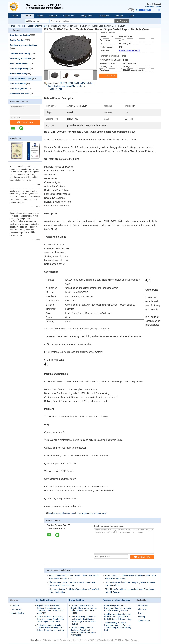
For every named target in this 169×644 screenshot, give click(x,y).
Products (27, 16)
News (132, 16)
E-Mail (141, 613)
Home (15, 16)
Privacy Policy (36, 640)
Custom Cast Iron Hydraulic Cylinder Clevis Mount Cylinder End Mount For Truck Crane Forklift (84, 609)
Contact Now (25, 122)
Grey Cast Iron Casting (20, 35)
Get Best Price (56, 89)
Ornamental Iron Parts (20, 94)
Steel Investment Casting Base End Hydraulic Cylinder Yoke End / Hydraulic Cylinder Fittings (118, 617)
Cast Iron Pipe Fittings (20, 69)
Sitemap (142, 617)
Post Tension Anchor (19, 64)
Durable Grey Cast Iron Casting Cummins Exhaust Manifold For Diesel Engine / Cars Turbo (50, 619)
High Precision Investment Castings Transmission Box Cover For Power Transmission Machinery (50, 609)
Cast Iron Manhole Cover (38, 26)
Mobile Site (144, 621)
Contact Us (104, 16)
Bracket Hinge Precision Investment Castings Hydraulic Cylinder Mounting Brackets (117, 608)
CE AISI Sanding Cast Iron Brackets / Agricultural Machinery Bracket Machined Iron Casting (83, 631)
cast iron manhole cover (60, 513)
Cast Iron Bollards (18, 84)
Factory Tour (69, 16)
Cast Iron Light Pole (19, 89)
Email (158, 7)
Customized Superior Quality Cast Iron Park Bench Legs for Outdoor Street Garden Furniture (50, 628)
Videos (40, 16)
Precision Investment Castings (23, 45)
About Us (53, 16)
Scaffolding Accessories (21, 59)
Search (123, 21)
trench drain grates (79, 513)
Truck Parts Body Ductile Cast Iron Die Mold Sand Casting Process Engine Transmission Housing (83, 620)
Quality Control (87, 16)
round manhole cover (97, 513)
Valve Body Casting (18, 74)
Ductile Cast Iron (17, 40)
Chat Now (150, 7)
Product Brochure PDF (130, 50)
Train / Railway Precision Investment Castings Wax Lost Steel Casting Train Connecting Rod (118, 626)
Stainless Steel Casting (20, 53)
